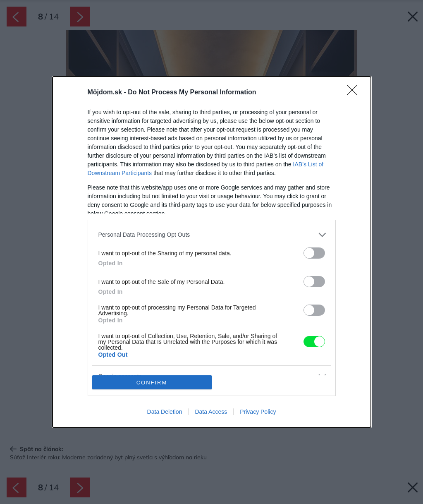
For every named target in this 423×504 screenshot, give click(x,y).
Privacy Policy (258, 412)
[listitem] (212, 235)
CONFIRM (152, 383)
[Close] (355, 93)
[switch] (314, 253)
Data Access (211, 412)
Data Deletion (165, 412)
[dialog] (212, 252)
